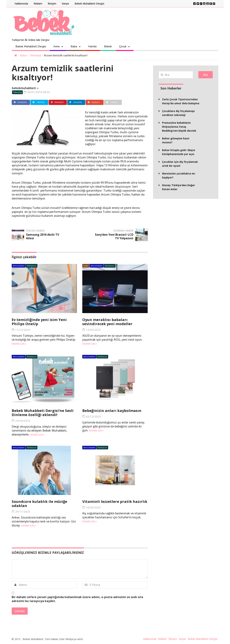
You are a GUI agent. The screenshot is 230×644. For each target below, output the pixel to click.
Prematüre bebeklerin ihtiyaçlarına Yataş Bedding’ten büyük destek (179, 127)
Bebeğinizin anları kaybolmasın (112, 411)
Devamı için (19, 344)
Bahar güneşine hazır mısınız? (176, 140)
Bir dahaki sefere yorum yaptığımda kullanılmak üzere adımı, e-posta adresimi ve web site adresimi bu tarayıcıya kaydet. (77, 599)
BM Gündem (19, 266)
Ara (205, 75)
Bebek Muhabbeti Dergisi (89, 4)
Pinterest (57, 102)
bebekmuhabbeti (24, 88)
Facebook (20, 102)
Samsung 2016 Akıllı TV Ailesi (43, 236)
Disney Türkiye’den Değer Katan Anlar (179, 187)
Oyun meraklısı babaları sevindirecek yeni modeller (107, 322)
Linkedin (75, 102)
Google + (94, 102)
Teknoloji (35, 55)
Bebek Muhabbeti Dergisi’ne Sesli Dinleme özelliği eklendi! (43, 413)
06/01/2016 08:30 (37, 92)
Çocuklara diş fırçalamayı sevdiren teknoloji (178, 113)
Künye (65, 4)
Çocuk (123, 46)
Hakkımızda (21, 4)
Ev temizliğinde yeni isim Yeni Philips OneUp (39, 322)
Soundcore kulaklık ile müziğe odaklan (39, 504)
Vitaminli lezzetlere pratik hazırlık (115, 501)
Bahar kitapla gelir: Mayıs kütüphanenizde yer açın (179, 152)
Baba (74, 46)
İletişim (52, 4)
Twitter (38, 102)
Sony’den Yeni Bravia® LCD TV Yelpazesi (114, 236)
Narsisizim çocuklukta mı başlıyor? (179, 175)
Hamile (92, 46)
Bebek (108, 46)
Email (111, 102)
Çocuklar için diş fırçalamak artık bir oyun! (180, 164)
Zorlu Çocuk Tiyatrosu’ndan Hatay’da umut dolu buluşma (181, 101)
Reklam (38, 4)
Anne (57, 46)
